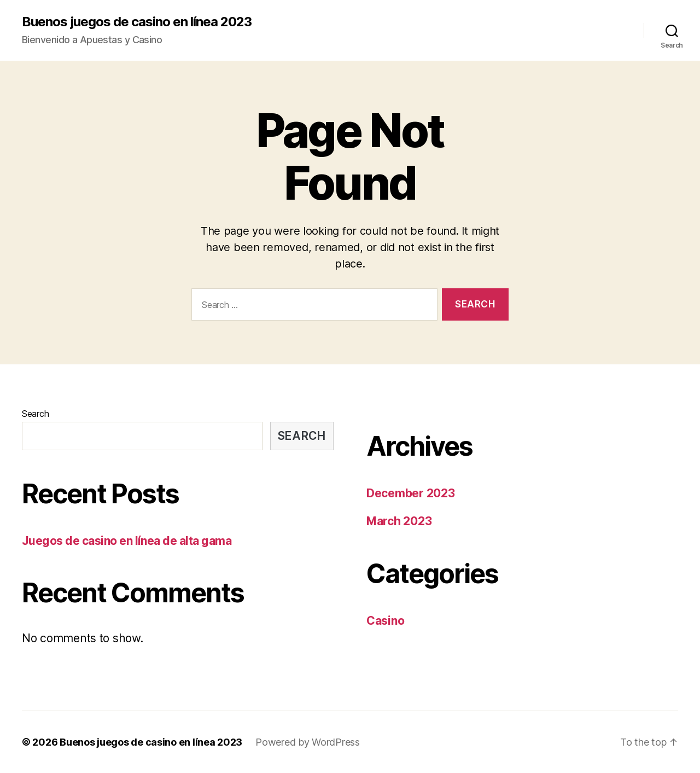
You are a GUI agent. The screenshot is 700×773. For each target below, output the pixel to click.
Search (35, 414)
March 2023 (399, 521)
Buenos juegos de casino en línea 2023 (137, 22)
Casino (385, 621)
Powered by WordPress (308, 742)
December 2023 (411, 493)
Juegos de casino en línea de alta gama (127, 541)
